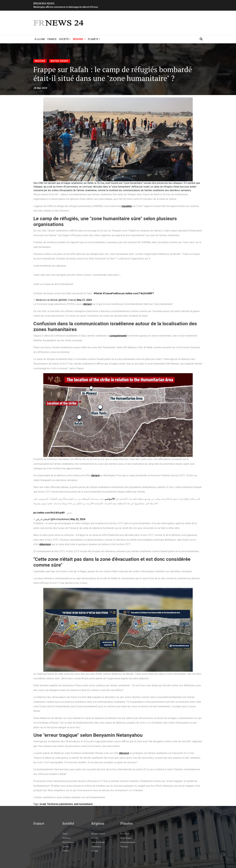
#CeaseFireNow (112, 293)
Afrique (95, 851)
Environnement (128, 842)
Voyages (124, 846)
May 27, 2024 (84, 300)
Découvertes (68, 842)
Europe (95, 838)
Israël (43, 804)
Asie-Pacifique (98, 842)
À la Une (40, 39)
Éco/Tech (125, 834)
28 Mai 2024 (40, 88)
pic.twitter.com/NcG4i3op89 (49, 513)
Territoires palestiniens (60, 804)
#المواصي (110, 499)
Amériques (96, 846)
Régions (40, 61)
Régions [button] (80, 39)
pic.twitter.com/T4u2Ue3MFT (138, 293)
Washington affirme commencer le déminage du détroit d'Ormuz (66, 7)
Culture (66, 851)
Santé (65, 834)
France (52, 39)
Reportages (126, 838)
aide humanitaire (83, 804)
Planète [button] (93, 39)
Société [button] (64, 39)
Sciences (66, 838)
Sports (66, 846)
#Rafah (98, 293)
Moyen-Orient (60, 61)
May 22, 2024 (78, 519)
